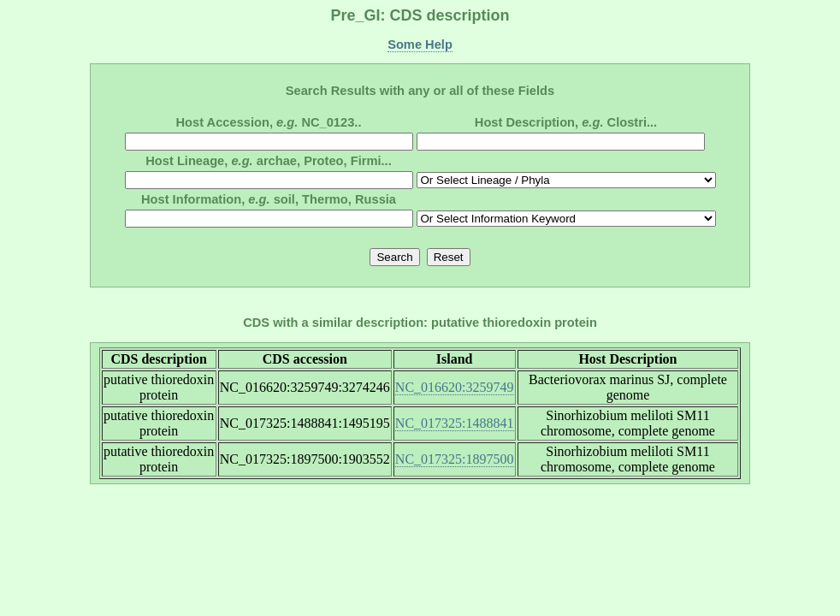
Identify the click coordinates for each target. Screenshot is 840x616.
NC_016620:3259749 (455, 387)
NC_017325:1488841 (455, 423)
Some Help (420, 44)
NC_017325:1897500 (455, 459)
